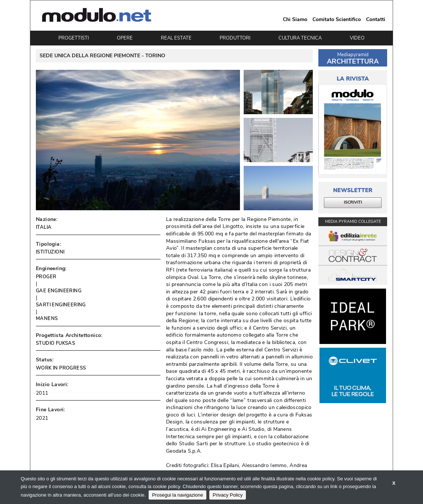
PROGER (46, 277)
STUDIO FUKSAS (55, 343)
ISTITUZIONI (50, 252)
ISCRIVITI (353, 202)
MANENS (47, 319)
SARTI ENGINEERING (61, 305)
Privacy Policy (228, 495)
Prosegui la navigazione (177, 495)
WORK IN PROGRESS (61, 368)
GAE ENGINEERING (59, 291)
